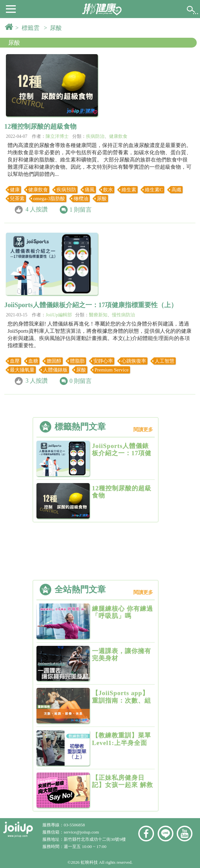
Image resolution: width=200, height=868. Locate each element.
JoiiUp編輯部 (59, 315)
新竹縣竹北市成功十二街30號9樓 (95, 839)
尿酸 (14, 43)
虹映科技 (89, 862)
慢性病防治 (123, 315)
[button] (11, 9)
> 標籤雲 (29, 28)
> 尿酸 (54, 28)
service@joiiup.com (82, 832)
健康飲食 (118, 136)
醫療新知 (98, 315)
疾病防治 (95, 136)
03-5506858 (74, 825)
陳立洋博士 (57, 136)
